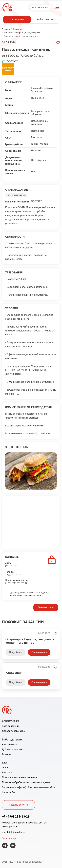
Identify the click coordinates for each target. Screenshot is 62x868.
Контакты (7, 773)
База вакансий (10, 726)
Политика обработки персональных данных (27, 783)
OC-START (12, 61)
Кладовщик (14, 673)
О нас (5, 768)
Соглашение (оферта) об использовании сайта (28, 787)
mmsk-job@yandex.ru (14, 832)
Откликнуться (46, 608)
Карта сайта (9, 792)
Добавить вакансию (13, 731)
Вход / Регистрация (40, 8)
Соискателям (17, 19)
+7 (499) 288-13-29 (16, 816)
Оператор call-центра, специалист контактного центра (30, 641)
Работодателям (45, 19)
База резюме (9, 745)
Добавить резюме (12, 750)
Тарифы (6, 755)
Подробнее (15, 652)
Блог (5, 763)
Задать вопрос (10, 838)
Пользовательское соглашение (19, 778)
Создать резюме (18, 805)
